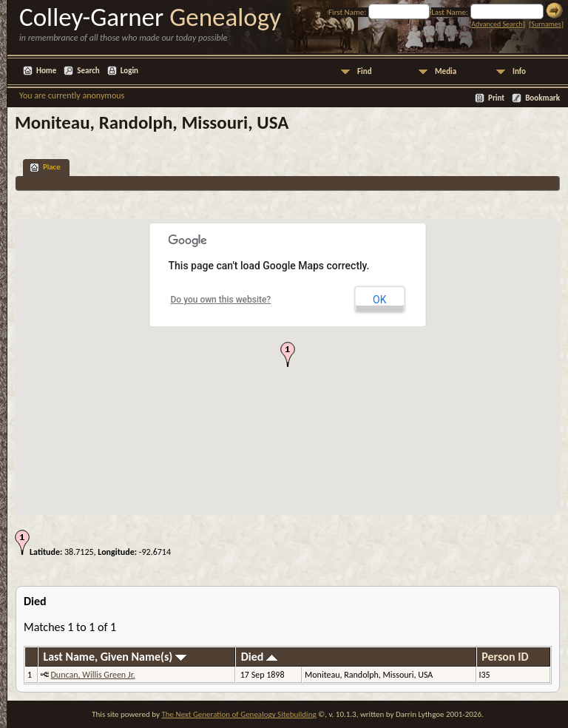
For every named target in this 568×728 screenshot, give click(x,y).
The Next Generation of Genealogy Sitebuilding (239, 714)
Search (88, 71)
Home (46, 71)
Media (446, 71)
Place (45, 168)
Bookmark (542, 98)
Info (519, 71)
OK (379, 300)
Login (129, 71)
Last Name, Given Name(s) (115, 657)
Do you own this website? (221, 300)
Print (496, 98)
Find (365, 71)
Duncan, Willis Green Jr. (92, 675)
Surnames (546, 24)
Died (259, 657)
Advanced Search (497, 24)
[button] (288, 354)
